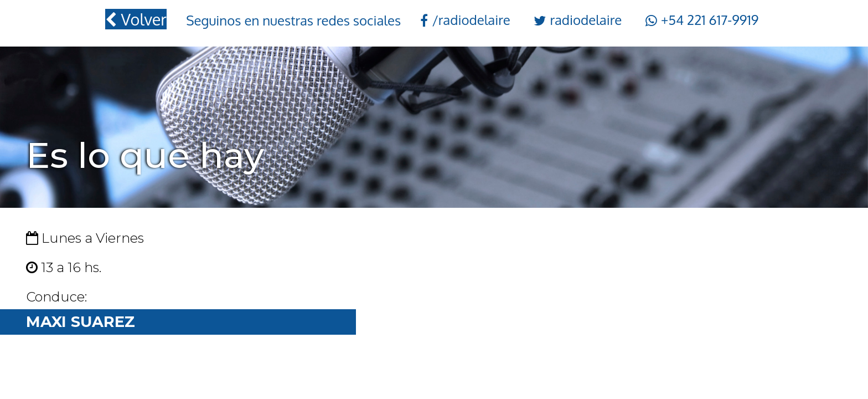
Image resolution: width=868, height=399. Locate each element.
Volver (136, 19)
